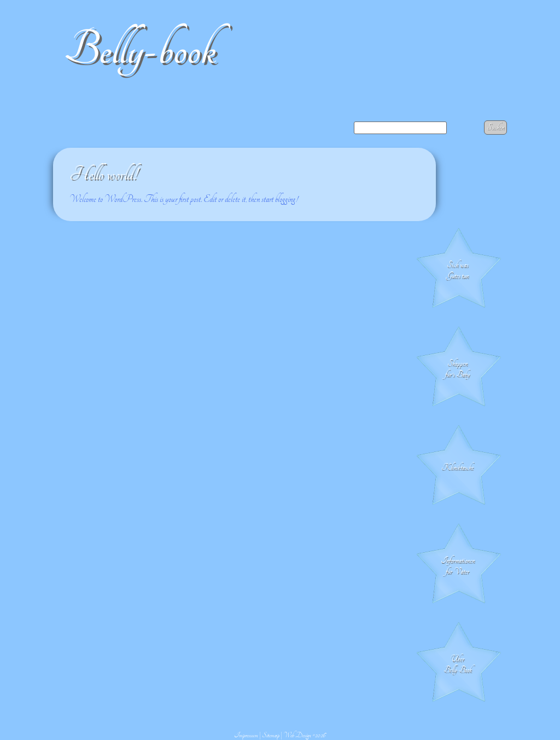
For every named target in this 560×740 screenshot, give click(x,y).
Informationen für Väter (458, 566)
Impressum (246, 735)
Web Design (297, 735)
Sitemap (271, 735)
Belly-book (140, 50)
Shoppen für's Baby (457, 369)
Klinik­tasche (457, 467)
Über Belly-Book (458, 664)
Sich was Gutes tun (457, 270)
